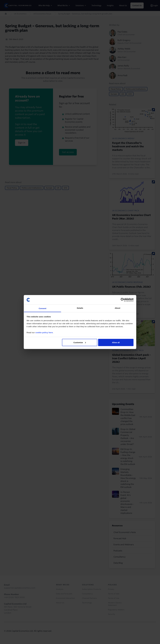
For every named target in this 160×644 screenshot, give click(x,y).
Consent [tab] (43, 308)
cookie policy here (44, 332)
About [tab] (117, 308)
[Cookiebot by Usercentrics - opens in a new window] (123, 300)
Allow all (116, 342)
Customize (80, 342)
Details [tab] (80, 308)
